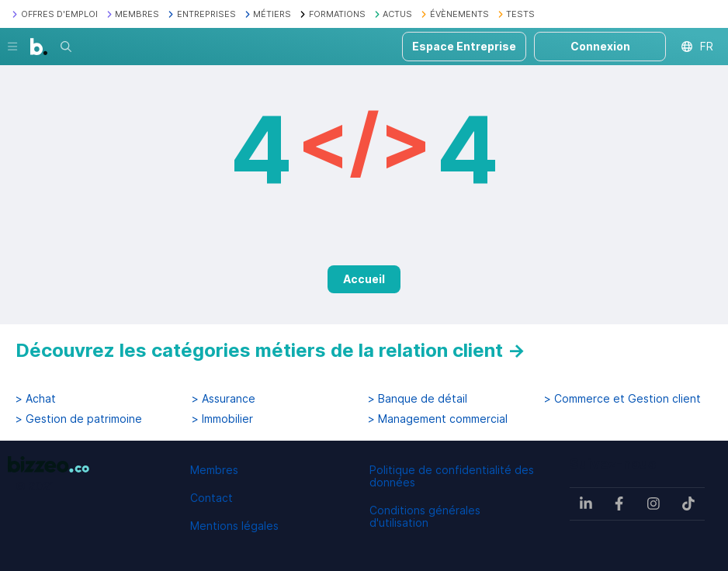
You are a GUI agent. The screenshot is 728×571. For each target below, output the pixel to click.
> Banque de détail (418, 399)
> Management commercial (438, 419)
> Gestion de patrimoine (79, 419)
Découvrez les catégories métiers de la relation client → (270, 350)
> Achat (36, 399)
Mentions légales (234, 526)
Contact (211, 498)
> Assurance (224, 399)
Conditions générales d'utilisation (425, 516)
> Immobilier (222, 419)
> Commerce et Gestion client (622, 399)
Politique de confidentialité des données (452, 476)
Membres (214, 470)
